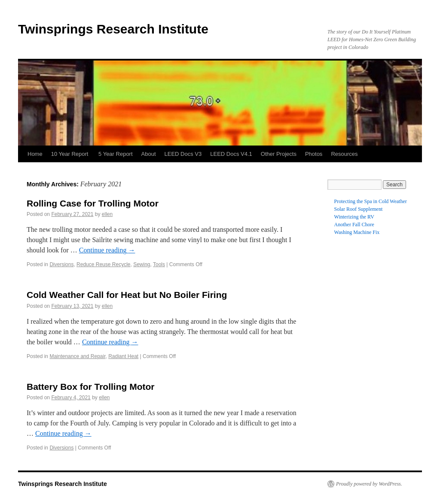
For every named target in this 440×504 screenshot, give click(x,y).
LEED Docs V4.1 (231, 154)
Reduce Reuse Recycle (103, 264)
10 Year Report (70, 154)
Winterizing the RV (354, 217)
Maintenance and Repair (77, 356)
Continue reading (107, 250)
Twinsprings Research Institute (113, 29)
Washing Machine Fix (357, 232)
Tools (159, 264)
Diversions (61, 264)
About (149, 154)
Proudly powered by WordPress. (369, 484)
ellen (107, 214)
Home (35, 154)
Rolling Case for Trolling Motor (93, 203)
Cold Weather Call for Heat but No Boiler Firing (127, 295)
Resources (344, 154)
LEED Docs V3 (183, 154)
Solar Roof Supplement (359, 209)
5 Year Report (116, 154)
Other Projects (279, 154)
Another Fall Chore (354, 225)
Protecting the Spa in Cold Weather (371, 201)
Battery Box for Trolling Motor (91, 387)
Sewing (142, 264)
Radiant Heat (123, 356)
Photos (314, 154)
